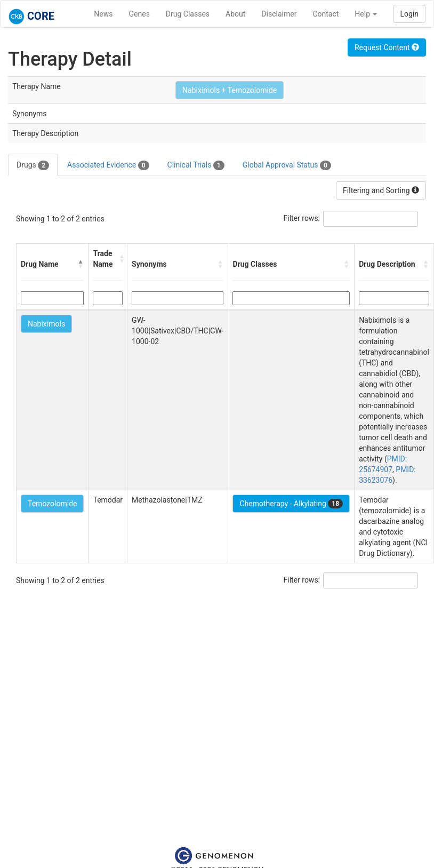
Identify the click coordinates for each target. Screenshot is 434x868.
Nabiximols (46, 324)
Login (409, 14)
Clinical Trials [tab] (196, 165)
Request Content (387, 47)
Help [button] (366, 14)
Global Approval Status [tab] (287, 165)
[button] (81, 264)
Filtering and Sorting (381, 190)
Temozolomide (52, 504)
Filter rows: (302, 218)
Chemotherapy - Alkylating (291, 504)
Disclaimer (279, 14)
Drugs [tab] (33, 165)
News (103, 14)
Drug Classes (188, 14)
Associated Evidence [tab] (108, 165)
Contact (325, 14)
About (235, 14)
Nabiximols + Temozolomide (230, 90)
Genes (139, 14)
